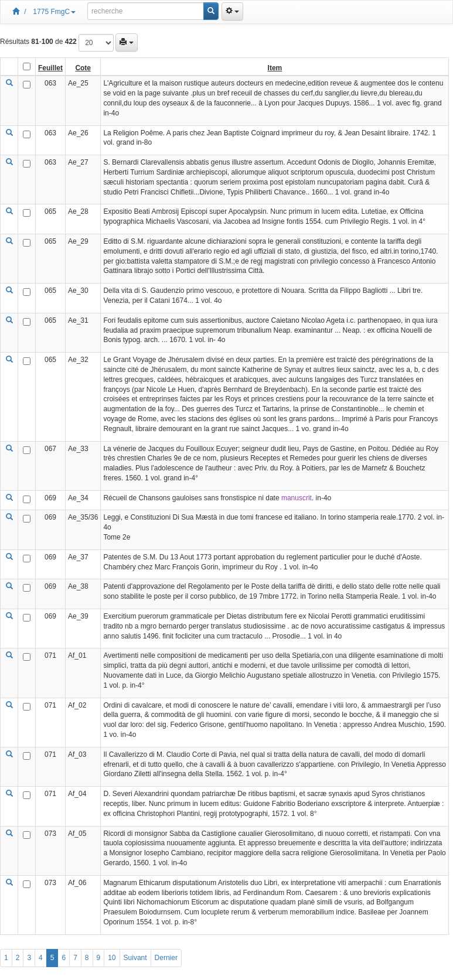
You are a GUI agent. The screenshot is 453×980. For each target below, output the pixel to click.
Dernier (166, 958)
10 (112, 958)
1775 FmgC (54, 12)
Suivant (135, 958)
